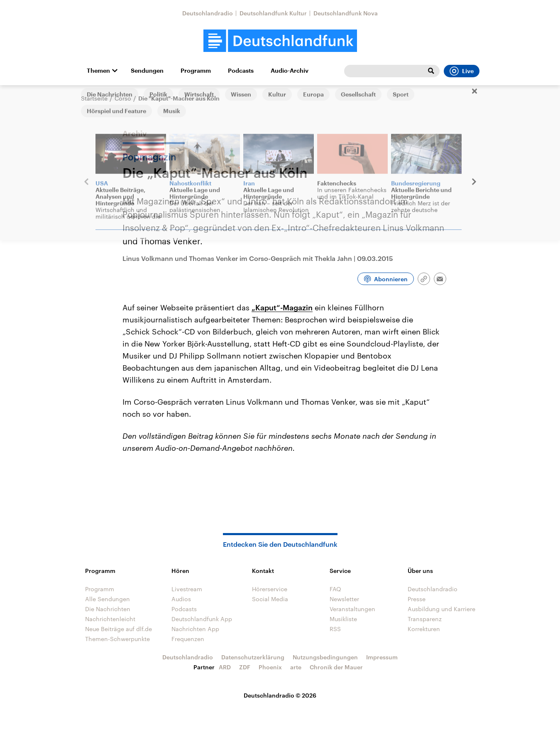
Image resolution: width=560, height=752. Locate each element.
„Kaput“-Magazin (282, 307)
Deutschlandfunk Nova (346, 13)
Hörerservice (270, 589)
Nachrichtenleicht (110, 619)
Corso (123, 98)
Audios (181, 599)
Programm (196, 71)
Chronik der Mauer (336, 667)
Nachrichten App (195, 629)
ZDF (245, 667)
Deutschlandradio (208, 13)
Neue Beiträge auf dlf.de (119, 629)
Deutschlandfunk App (202, 619)
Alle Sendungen (108, 599)
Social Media (270, 599)
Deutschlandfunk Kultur (273, 13)
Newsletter (344, 599)
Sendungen (147, 71)
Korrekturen (424, 629)
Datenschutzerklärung (253, 657)
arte (296, 667)
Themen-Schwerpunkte (117, 639)
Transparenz (425, 619)
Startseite (94, 98)
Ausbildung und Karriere (441, 609)
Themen (98, 71)
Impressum (382, 657)
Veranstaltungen (352, 609)
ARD (225, 667)
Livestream (187, 589)
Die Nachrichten (108, 609)
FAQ (335, 589)
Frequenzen (188, 639)
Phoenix (270, 667)
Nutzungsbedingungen (325, 657)
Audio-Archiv (290, 71)
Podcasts (241, 71)
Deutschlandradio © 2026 (280, 695)
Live (462, 71)
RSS (335, 629)
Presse (417, 599)
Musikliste (343, 619)
